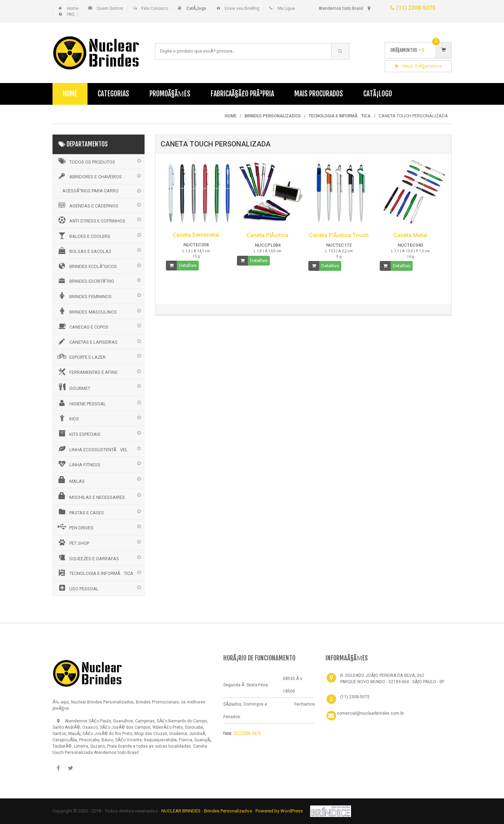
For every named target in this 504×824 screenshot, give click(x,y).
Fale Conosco (155, 8)
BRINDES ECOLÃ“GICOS (87, 266)
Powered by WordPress (280, 811)
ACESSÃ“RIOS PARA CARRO (90, 191)
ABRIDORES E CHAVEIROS (89, 176)
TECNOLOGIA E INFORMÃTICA (95, 573)
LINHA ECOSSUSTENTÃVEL (92, 449)
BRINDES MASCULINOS (87, 311)
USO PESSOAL (78, 588)
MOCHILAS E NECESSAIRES (91, 496)
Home (73, 8)
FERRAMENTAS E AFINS (87, 372)
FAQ (71, 14)
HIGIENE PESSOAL (81, 403)
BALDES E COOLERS (83, 235)
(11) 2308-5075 (413, 8)
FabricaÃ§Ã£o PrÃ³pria (242, 94)
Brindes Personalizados (229, 811)
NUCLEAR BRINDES (181, 811)
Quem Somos (110, 8)
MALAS (71, 480)
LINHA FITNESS (78, 464)
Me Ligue (286, 8)
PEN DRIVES (75, 527)
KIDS (68, 418)
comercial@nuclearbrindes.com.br (370, 713)
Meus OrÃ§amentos (418, 66)
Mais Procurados (319, 94)
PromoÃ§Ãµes (170, 94)
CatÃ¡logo (378, 94)
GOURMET (73, 387)
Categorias (113, 94)
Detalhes (188, 265)
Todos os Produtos (86, 161)
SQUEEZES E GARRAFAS (88, 558)
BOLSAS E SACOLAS (84, 250)
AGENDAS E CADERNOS (87, 205)
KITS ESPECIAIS (78, 433)
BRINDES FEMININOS (84, 296)
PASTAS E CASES (80, 512)
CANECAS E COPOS (82, 326)
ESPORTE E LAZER (81, 356)
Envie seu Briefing (242, 8)
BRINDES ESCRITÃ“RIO (85, 281)
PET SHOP (73, 542)
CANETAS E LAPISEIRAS (87, 342)
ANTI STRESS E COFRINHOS (91, 220)
